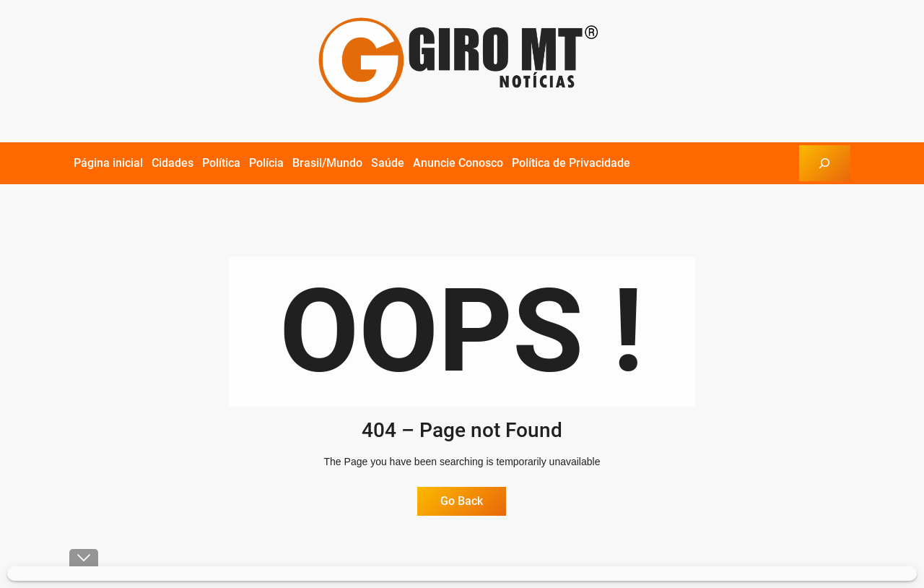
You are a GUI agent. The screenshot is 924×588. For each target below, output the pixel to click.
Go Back (462, 501)
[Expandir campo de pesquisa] (825, 163)
